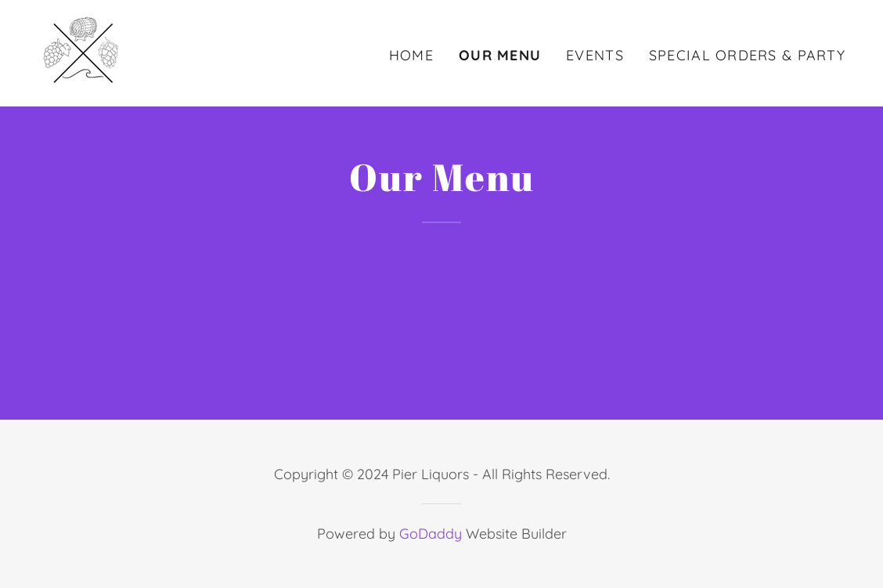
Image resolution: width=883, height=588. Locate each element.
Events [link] (595, 55)
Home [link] (411, 55)
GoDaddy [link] (431, 534)
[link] (83, 51)
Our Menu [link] (500, 55)
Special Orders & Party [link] (747, 55)
